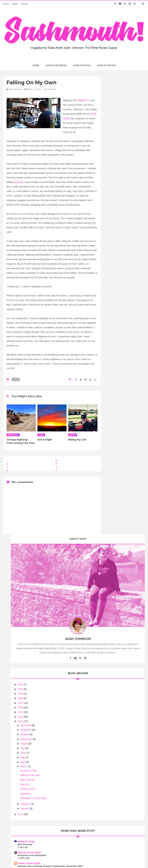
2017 (114, 219)
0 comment (50, 89)
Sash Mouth (64, 859)
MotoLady (117, 400)
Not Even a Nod (122, 287)
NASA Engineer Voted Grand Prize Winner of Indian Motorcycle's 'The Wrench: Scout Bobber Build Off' (124, 455)
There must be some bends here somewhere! (125, 575)
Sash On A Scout (120, 584)
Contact (24, 4)
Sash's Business (56, 65)
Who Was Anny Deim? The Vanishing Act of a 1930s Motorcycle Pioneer (125, 405)
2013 (114, 238)
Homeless (119, 310)
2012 (114, 331)
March (117, 283)
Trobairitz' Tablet (120, 469)
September (120, 256)
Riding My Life (77, 440)
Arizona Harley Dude (122, 535)
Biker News (117, 447)
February (119, 320)
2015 (114, 228)
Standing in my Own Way (127, 315)
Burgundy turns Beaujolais (125, 375)
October (118, 251)
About (15, 4)
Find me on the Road (123, 372)
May (116, 274)
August (118, 260)
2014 (114, 233)
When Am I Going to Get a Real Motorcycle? (125, 561)
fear (16, 379)
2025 (114, 201)
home (36, 65)
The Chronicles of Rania (124, 521)
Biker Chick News (121, 546)
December (120, 242)
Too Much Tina (108, 859)
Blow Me (118, 301)
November (120, 246)
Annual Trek (117, 422)
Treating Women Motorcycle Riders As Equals (125, 702)
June (117, 269)
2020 (114, 206)
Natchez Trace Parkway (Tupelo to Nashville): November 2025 (123, 389)
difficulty (13, 435)
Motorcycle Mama (124, 737)
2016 (114, 224)
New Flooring (118, 364)
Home (6, 4)
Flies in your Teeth (121, 571)
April (117, 278)
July (116, 265)
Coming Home (121, 305)
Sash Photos (82, 65)
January (118, 325)
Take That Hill (120, 296)
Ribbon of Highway (122, 483)
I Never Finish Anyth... (123, 383)
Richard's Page (119, 361)
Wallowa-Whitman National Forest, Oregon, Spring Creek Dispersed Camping (125, 436)
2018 (114, 215)
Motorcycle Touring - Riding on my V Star (122, 418)
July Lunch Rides (120, 549)
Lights (114, 499)
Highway (19, 182)
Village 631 (84, 100)
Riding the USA (120, 497)
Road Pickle (118, 430)
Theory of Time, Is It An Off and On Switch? (125, 525)
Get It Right (45, 440)
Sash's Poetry (106, 65)
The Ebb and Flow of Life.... (125, 538)
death (73, 435)
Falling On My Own (123, 292)
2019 (114, 210)
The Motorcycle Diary (123, 507)
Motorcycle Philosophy (124, 557)
